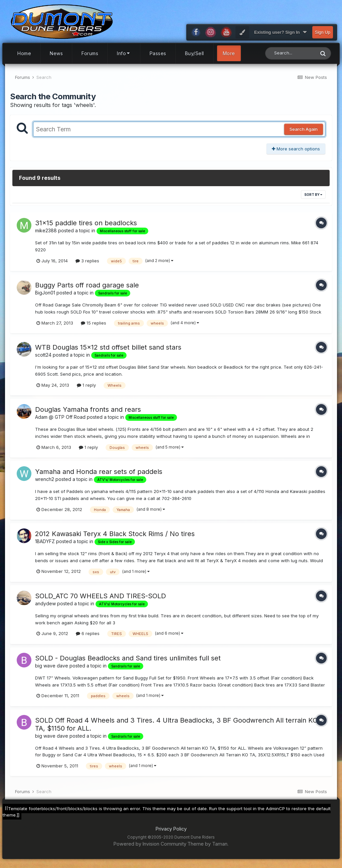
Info (124, 56)
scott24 (43, 358)
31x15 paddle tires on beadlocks (86, 226)
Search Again (304, 132)
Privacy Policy (171, 832)
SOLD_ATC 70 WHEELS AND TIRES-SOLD (101, 599)
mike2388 (46, 234)
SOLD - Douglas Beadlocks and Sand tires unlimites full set (128, 661)
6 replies (88, 637)
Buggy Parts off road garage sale (87, 288)
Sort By (313, 198)
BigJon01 (45, 296)
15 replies (94, 326)
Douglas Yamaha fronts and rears (88, 412)
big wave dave (52, 669)
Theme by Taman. (208, 847)
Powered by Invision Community (150, 847)
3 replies (87, 264)
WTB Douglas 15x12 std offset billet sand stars (108, 351)
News (56, 56)
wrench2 (45, 482)
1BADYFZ (45, 544)
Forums (90, 56)
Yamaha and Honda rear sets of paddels (99, 475)
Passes (158, 56)
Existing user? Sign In (280, 35)
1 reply (86, 388)
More (229, 56)
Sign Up (323, 35)
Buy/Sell (195, 56)
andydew (45, 606)
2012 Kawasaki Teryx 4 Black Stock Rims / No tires (115, 537)
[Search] (290, 56)
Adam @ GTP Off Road (60, 420)
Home (24, 56)
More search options (296, 152)
